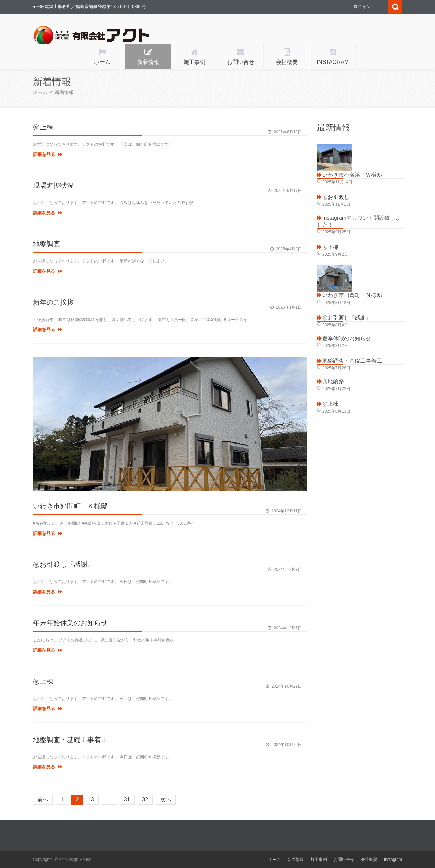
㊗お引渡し (336, 197)
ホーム (40, 92)
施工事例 (319, 860)
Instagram (393, 860)
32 (145, 800)
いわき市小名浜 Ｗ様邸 (352, 175)
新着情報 (296, 860)
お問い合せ (344, 860)
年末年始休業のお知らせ (70, 623)
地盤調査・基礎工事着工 (70, 740)
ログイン (362, 7)
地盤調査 (47, 244)
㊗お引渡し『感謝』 (64, 564)
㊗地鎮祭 (333, 382)
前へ (43, 800)
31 (127, 800)
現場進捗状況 (53, 185)
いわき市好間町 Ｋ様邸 (70, 506)
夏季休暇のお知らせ (347, 338)
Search (395, 7)
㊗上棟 (43, 127)
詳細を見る (48, 154)
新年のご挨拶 (53, 302)
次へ (166, 800)
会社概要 (369, 860)
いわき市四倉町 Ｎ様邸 (352, 295)
